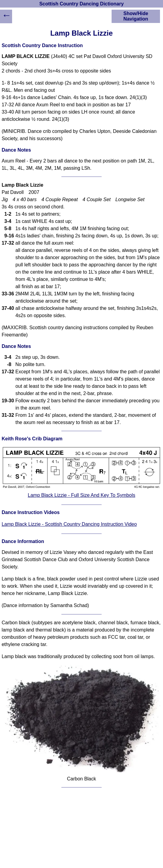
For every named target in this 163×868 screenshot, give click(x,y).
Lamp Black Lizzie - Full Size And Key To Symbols (81, 495)
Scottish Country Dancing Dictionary (81, 4)
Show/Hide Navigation (136, 16)
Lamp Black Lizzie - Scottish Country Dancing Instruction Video (69, 524)
